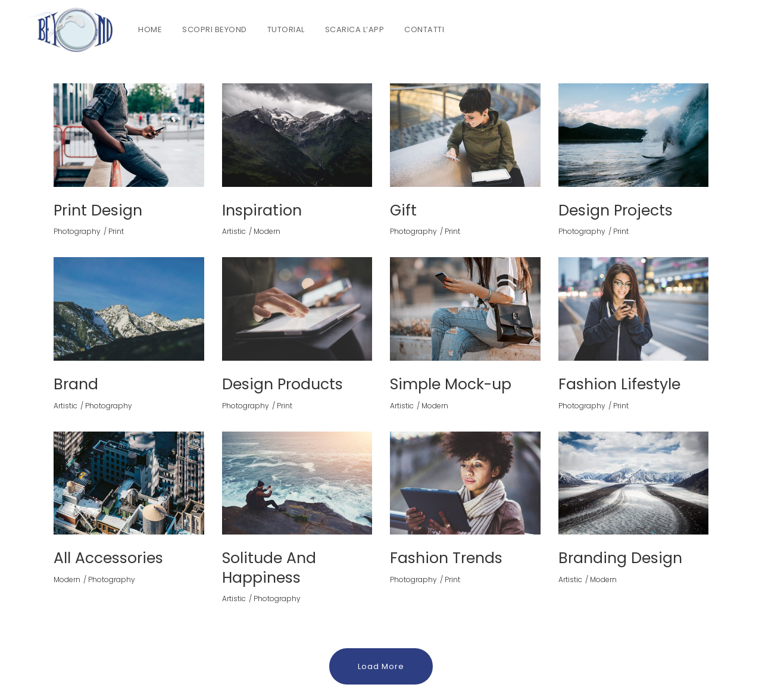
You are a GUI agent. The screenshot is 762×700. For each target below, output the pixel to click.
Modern (267, 231)
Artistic (234, 231)
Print (116, 231)
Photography (77, 231)
